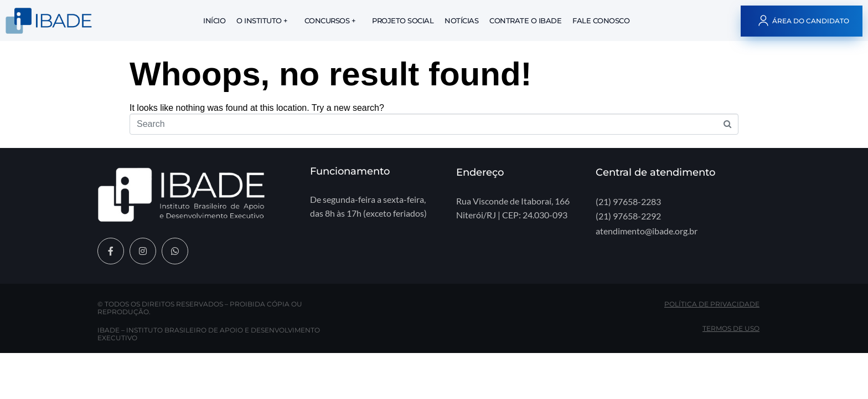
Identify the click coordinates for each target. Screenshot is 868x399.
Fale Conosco (601, 21)
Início (214, 21)
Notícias (461, 21)
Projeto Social (403, 21)
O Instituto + (262, 21)
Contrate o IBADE (525, 21)
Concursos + (330, 21)
